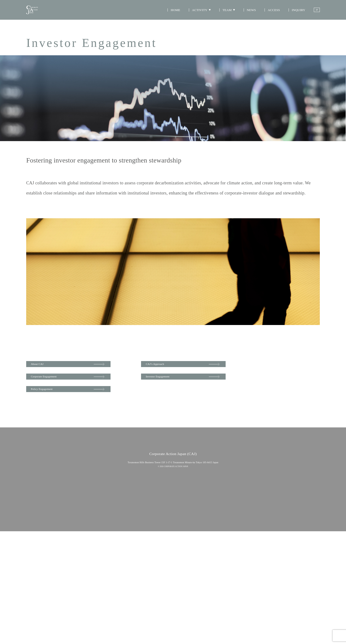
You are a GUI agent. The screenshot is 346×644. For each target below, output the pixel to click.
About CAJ (43, 366)
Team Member (184, 521)
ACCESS (271, 15)
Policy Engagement (50, 405)
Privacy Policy (173, 614)
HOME (172, 15)
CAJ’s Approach (210, 366)
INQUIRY (295, 15)
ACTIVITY (196, 15)
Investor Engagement (214, 385)
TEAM (224, 15)
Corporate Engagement (53, 385)
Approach (142, 530)
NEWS (248, 15)
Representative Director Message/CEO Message (200, 513)
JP (315, 15)
